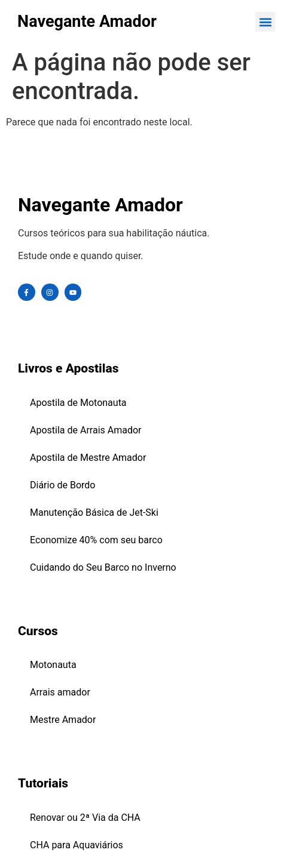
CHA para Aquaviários (77, 845)
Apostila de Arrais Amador (86, 430)
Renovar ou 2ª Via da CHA (85, 818)
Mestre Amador (63, 720)
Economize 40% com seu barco (96, 540)
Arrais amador (60, 692)
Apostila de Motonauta (78, 403)
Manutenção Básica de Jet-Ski (94, 513)
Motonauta (53, 665)
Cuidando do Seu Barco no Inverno (103, 567)
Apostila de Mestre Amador (88, 458)
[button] (265, 22)
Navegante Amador (87, 21)
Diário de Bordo (63, 485)
